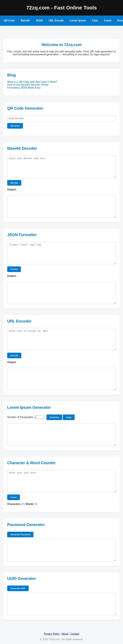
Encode (14, 355)
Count (108, 21)
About (65, 634)
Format (14, 269)
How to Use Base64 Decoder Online (28, 85)
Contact (75, 634)
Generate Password (20, 535)
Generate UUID (18, 588)
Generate (15, 126)
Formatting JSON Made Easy (24, 88)
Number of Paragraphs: (20, 417)
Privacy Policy (52, 634)
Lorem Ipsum (78, 21)
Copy (69, 417)
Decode (14, 183)
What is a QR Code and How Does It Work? (32, 82)
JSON (39, 21)
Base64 (25, 21)
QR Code (9, 21)
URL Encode (56, 21)
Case (95, 21)
